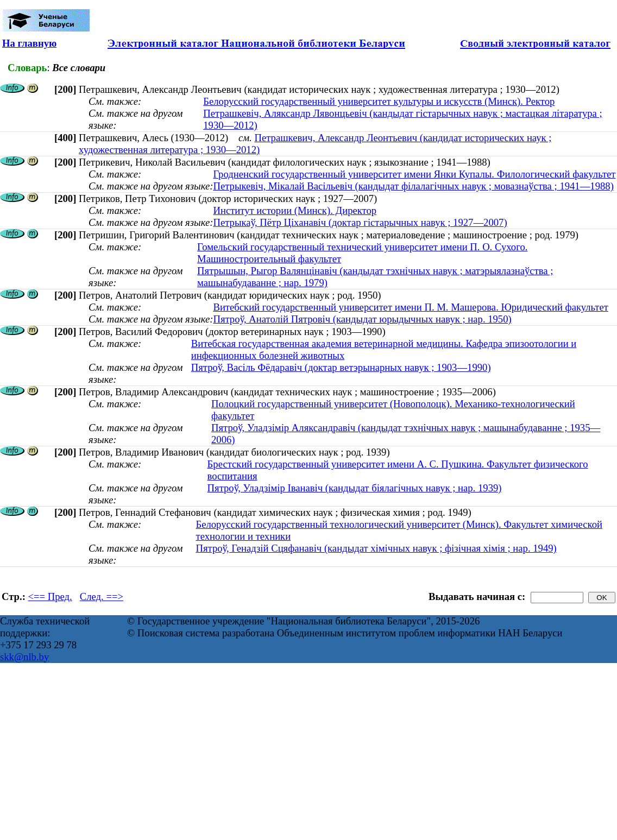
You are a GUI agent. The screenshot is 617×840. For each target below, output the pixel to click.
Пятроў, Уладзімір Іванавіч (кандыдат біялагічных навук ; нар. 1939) (355, 488)
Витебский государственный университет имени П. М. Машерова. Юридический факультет (410, 307)
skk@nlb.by (24, 657)
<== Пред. (50, 596)
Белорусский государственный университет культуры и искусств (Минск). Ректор (379, 101)
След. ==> (102, 596)
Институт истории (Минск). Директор (295, 210)
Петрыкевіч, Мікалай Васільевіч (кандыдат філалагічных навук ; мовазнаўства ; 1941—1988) (413, 186)
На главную (29, 43)
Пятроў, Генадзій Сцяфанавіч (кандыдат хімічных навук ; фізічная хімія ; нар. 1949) (376, 548)
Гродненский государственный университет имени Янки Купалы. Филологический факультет (414, 174)
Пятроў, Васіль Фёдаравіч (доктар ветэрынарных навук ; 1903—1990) (341, 367)
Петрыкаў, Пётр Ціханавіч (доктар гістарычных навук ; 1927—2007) (360, 222)
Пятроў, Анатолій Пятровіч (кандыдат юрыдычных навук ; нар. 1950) (362, 319)
